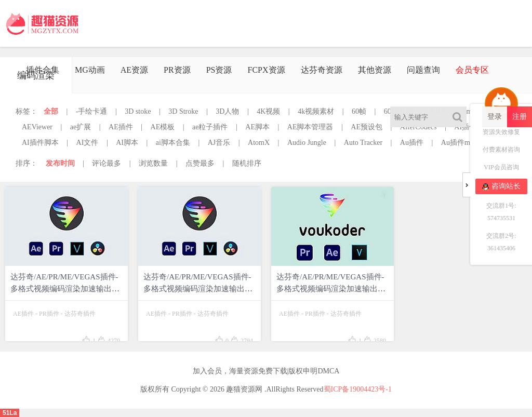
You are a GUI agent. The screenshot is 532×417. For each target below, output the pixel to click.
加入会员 (207, 371)
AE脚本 (257, 127)
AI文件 (88, 143)
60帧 (359, 111)
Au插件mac (459, 143)
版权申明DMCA (314, 371)
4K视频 (268, 111)
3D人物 (227, 111)
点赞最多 (200, 163)
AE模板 (163, 127)
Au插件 (412, 143)
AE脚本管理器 (310, 127)
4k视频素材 (316, 111)
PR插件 (49, 314)
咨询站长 (501, 186)
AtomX (259, 143)
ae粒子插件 (210, 127)
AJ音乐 (219, 143)
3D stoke (138, 111)
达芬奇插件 (80, 314)
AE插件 (121, 127)
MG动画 (90, 70)
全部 (51, 111)
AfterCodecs (418, 127)
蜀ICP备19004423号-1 (358, 389)
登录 (495, 117)
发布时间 (60, 163)
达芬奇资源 (322, 70)
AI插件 (465, 127)
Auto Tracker (363, 143)
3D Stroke (183, 111)
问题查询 (423, 70)
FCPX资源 (266, 70)
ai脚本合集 (173, 143)
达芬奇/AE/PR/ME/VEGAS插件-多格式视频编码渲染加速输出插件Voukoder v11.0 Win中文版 (65, 289)
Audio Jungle (307, 143)
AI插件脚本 (40, 143)
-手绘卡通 (92, 111)
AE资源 (134, 70)
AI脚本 (127, 143)
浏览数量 (153, 163)
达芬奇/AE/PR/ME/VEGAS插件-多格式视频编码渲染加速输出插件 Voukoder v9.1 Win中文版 (331, 289)
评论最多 (107, 163)
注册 (520, 117)
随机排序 (247, 163)
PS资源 (219, 70)
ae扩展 (81, 127)
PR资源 (177, 70)
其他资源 (375, 70)
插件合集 (43, 70)
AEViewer (37, 127)
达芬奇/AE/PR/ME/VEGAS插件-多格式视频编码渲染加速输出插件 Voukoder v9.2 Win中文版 (198, 289)
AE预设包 (367, 127)
